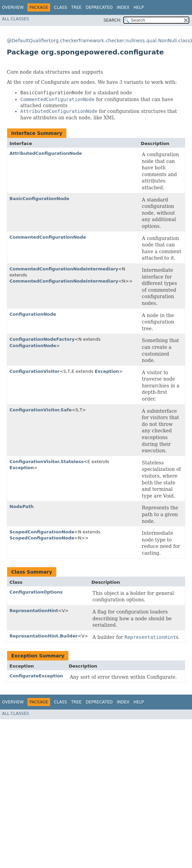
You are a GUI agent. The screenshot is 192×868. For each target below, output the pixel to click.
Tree (76, 7)
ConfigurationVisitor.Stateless (47, 462)
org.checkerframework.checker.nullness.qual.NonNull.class (120, 41)
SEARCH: (113, 20)
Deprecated (99, 7)
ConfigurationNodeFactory (42, 339)
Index (123, 7)
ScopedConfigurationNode (42, 532)
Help (139, 7)
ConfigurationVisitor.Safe (41, 410)
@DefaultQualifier (28, 41)
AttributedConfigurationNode (46, 153)
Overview (13, 7)
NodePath (22, 507)
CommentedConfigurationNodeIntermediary (64, 269)
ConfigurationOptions (36, 592)
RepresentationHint (34, 611)
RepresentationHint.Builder (44, 636)
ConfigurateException (36, 676)
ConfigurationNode (33, 314)
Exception (107, 371)
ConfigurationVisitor (35, 371)
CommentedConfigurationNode (48, 237)
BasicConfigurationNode (39, 199)
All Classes (15, 19)
